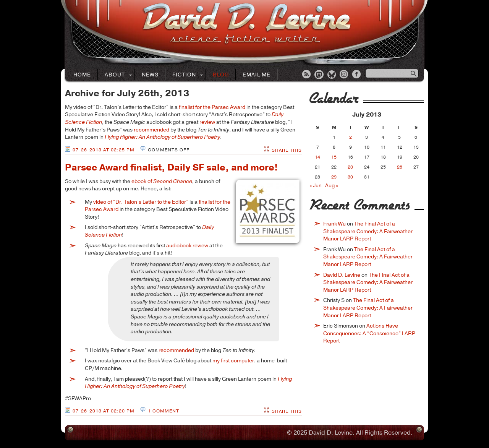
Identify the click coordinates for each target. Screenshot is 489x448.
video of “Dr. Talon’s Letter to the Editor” (141, 202)
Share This (287, 150)
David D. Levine (342, 275)
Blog (221, 75)
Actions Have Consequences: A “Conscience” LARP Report (369, 333)
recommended (151, 130)
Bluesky (332, 75)
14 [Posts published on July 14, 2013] (317, 157)
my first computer (233, 361)
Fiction (184, 75)
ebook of (162, 181)
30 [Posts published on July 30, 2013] (350, 177)
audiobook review (187, 246)
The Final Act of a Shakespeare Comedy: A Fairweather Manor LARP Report (368, 231)
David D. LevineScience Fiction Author (247, 24)
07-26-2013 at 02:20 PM (104, 411)
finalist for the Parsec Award (212, 107)
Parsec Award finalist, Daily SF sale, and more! (171, 167)
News (150, 75)
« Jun (316, 186)
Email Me (257, 75)
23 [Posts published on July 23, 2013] (350, 167)
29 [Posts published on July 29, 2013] (334, 177)
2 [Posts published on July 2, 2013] (351, 137)
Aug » (332, 186)
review (207, 122)
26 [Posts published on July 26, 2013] (400, 167)
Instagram (345, 75)
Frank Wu (334, 224)
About (115, 75)
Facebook (357, 75)
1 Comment (164, 411)
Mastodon (319, 75)
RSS (307, 75)
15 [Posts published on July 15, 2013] (334, 157)
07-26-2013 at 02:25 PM (104, 150)
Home (82, 75)
